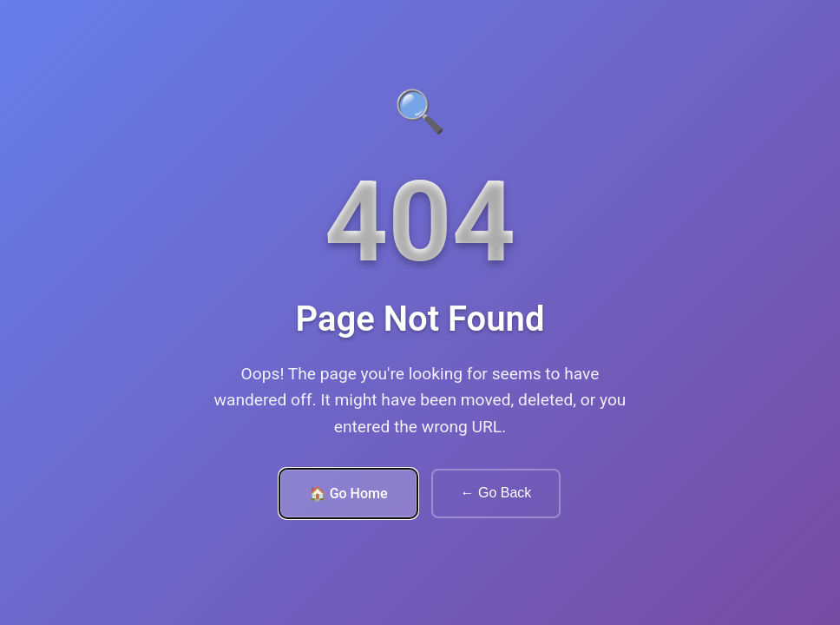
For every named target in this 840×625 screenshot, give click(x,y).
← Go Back (496, 493)
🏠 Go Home (348, 493)
